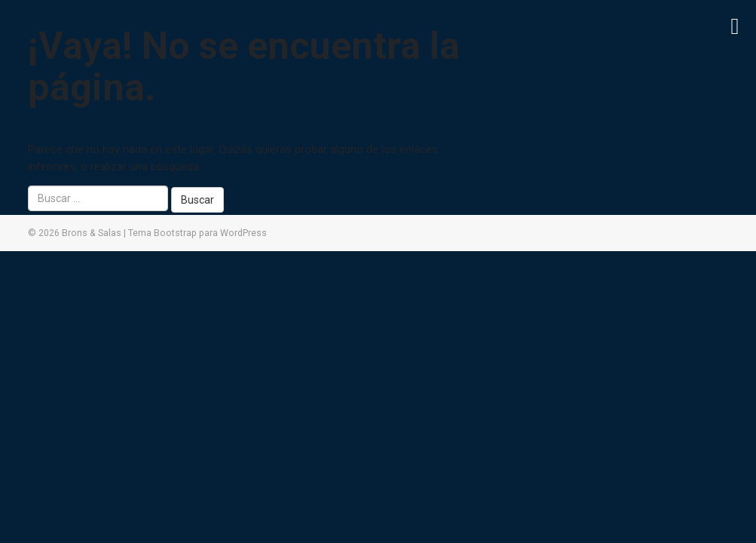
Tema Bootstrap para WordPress (197, 233)
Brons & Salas (92, 233)
